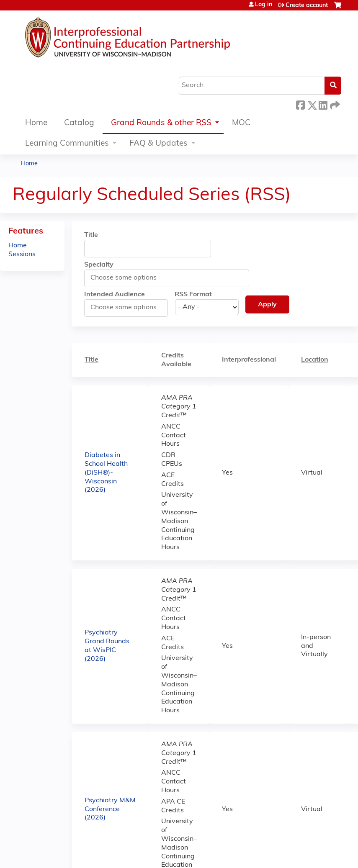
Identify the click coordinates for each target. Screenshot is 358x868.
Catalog (79, 123)
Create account (307, 6)
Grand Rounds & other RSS (161, 123)
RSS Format (193, 295)
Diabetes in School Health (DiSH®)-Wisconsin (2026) (106, 473)
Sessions (22, 254)
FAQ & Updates (158, 144)
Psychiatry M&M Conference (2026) (110, 809)
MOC (241, 123)
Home (36, 123)
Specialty (99, 265)
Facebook (300, 104)
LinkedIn (323, 104)
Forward (334, 104)
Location (315, 360)
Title (91, 235)
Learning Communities (67, 144)
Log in (264, 5)
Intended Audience (115, 295)
